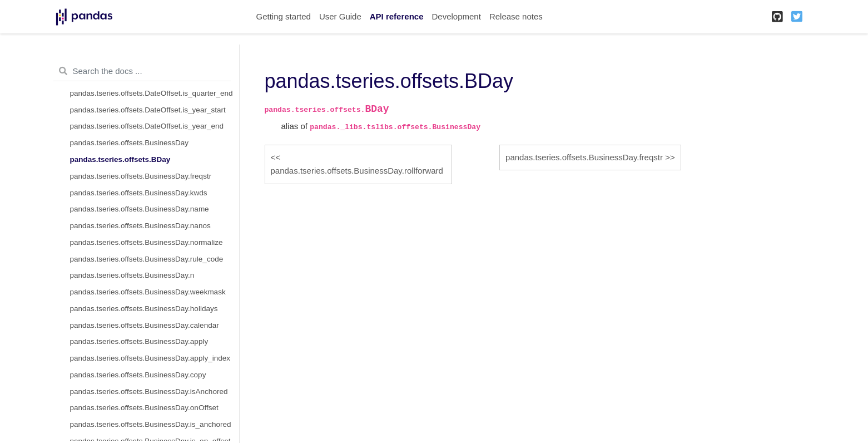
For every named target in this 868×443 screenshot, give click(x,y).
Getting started (284, 16)
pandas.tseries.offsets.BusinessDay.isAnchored (149, 392)
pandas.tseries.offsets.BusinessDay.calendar (145, 325)
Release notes (516, 16)
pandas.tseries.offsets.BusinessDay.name (140, 209)
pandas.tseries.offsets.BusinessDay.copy (138, 375)
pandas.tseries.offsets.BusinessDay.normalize (147, 242)
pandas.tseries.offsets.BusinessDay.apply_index (150, 358)
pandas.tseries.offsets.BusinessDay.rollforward (357, 171)
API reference (397, 16)
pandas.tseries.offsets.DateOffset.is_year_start (148, 110)
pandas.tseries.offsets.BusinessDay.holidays (144, 309)
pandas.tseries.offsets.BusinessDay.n (132, 275)
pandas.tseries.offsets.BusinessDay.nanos (140, 226)
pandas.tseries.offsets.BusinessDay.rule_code (147, 259)
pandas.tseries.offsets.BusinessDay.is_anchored (151, 424)
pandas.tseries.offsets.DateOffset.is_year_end (147, 126)
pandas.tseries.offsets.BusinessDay (130, 143)
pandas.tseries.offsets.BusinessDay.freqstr (141, 176)
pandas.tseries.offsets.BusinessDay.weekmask (148, 292)
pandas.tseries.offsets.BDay (120, 159)
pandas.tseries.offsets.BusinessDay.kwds (139, 193)
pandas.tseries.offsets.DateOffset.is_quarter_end (152, 93)
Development (456, 16)
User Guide (340, 16)
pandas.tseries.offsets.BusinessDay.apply (139, 341)
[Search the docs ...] (142, 71)
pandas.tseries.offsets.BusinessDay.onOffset (144, 408)
